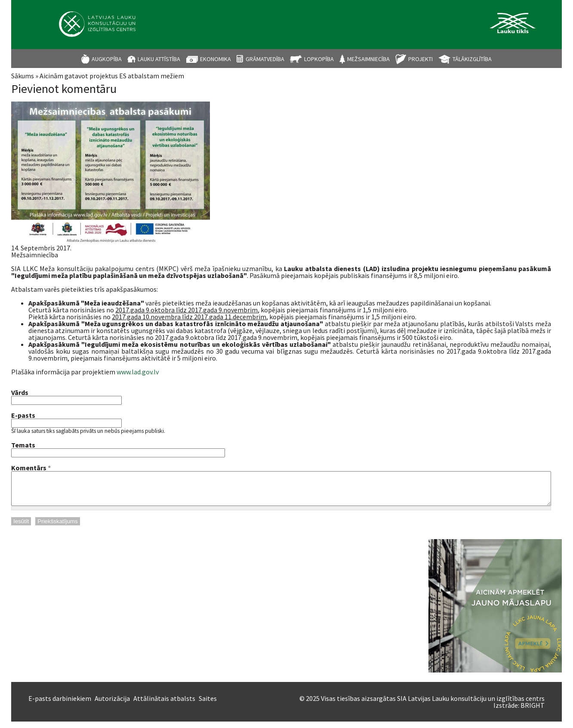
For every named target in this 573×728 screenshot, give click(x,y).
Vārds (20, 392)
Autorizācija (112, 705)
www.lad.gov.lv (138, 372)
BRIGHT (533, 712)
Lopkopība (319, 59)
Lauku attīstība (159, 59)
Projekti (421, 59)
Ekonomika (216, 59)
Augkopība (107, 59)
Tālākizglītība (472, 59)
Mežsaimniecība (368, 59)
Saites (208, 705)
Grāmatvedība (265, 59)
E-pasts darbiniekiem (60, 705)
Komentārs (31, 468)
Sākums (23, 76)
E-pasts (23, 415)
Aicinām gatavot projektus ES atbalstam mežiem (112, 76)
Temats (23, 445)
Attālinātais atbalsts (164, 705)
